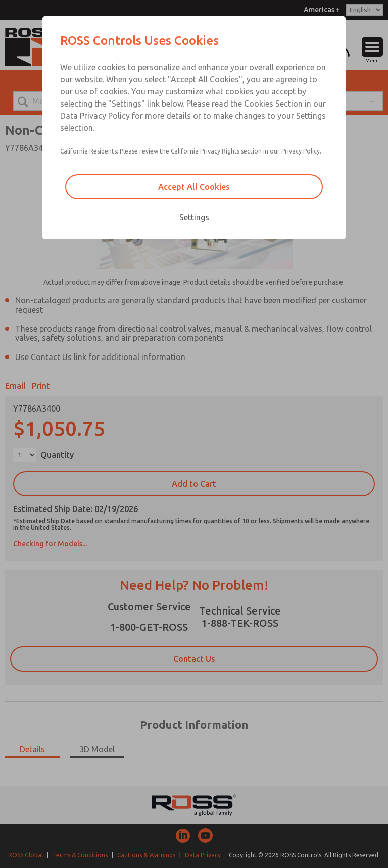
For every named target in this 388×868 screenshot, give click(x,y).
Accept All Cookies (194, 187)
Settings (194, 217)
